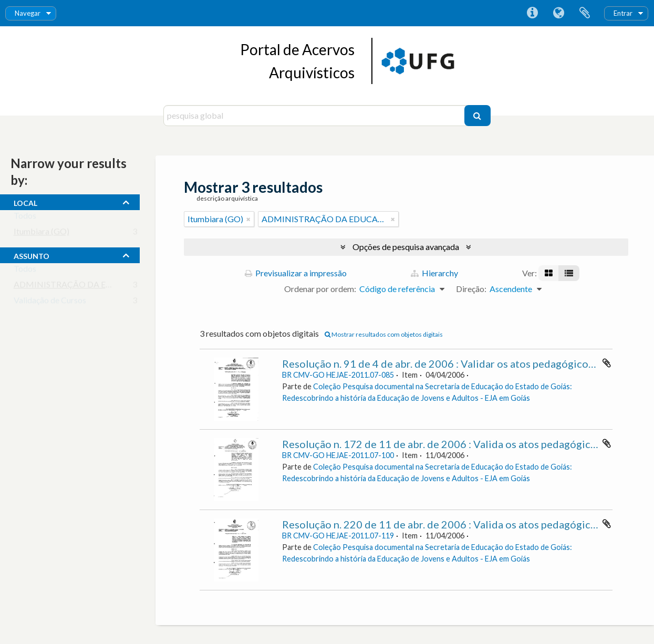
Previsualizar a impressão (296, 273)
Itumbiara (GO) (41, 233)
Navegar (28, 13)
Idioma (558, 13)
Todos (25, 218)
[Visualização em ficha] (549, 273)
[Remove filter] (248, 219)
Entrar (623, 13)
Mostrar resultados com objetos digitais (384, 334)
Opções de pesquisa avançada (406, 247)
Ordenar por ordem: (320, 289)
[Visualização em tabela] (569, 273)
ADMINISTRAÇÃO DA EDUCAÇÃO (81, 287)
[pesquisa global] (315, 116)
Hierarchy (434, 273)
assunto (32, 255)
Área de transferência (585, 13)
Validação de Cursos (50, 302)
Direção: (471, 289)
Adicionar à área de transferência (607, 363)
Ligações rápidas (532, 13)
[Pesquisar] (477, 116)
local (25, 202)
